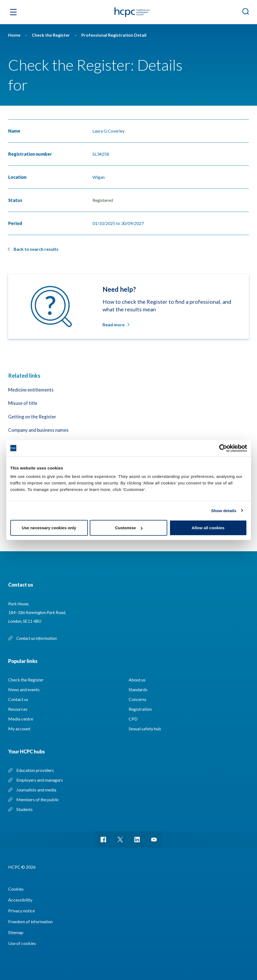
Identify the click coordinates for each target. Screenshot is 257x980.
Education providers (35, 770)
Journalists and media (36, 790)
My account (19, 729)
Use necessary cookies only (49, 528)
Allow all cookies (208, 528)
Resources (18, 709)
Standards (138, 689)
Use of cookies (22, 943)
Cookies (16, 889)
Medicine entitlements (31, 390)
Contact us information (37, 638)
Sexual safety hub (145, 729)
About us (137, 680)
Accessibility (20, 900)
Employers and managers (40, 780)
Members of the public (38, 799)
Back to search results (36, 249)
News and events (24, 689)
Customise (129, 528)
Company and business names (38, 430)
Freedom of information (30, 921)
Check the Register (26, 680)
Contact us (18, 699)
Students (24, 809)
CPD (133, 719)
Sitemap (16, 932)
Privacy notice (21, 911)
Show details (224, 510)
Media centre (21, 719)
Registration (140, 709)
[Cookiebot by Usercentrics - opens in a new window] (223, 448)
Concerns (137, 699)
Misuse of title (23, 403)
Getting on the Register (32, 417)
